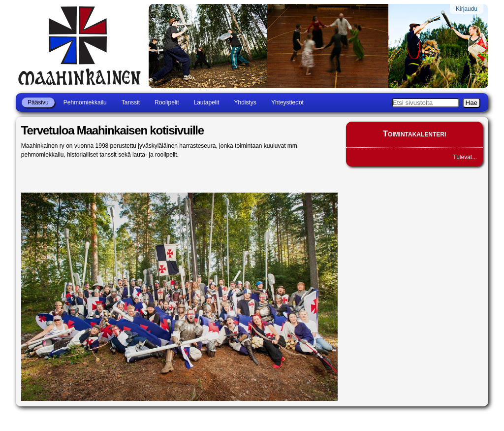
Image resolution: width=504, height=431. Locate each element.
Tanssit (131, 102)
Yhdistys (245, 102)
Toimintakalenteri (415, 134)
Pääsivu (38, 102)
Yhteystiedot (287, 102)
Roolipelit (167, 102)
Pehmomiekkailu (85, 102)
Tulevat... (465, 157)
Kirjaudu (467, 9)
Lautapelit (206, 102)
